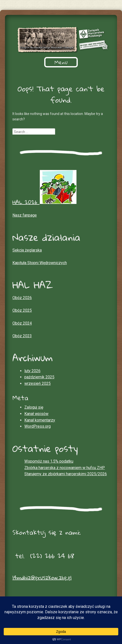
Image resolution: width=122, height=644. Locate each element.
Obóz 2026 (22, 298)
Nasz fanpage (25, 215)
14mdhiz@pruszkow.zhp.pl (42, 577)
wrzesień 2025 (38, 383)
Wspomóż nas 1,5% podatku (49, 461)
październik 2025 (39, 377)
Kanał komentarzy (40, 420)
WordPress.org (38, 426)
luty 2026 (32, 371)
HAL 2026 (44, 202)
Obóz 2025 (22, 310)
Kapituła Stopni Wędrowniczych (40, 263)
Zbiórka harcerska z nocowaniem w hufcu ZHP (65, 468)
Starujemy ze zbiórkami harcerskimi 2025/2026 (66, 474)
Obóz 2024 (22, 323)
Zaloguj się (34, 407)
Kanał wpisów (36, 414)
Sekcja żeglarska (27, 250)
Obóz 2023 (22, 336)
